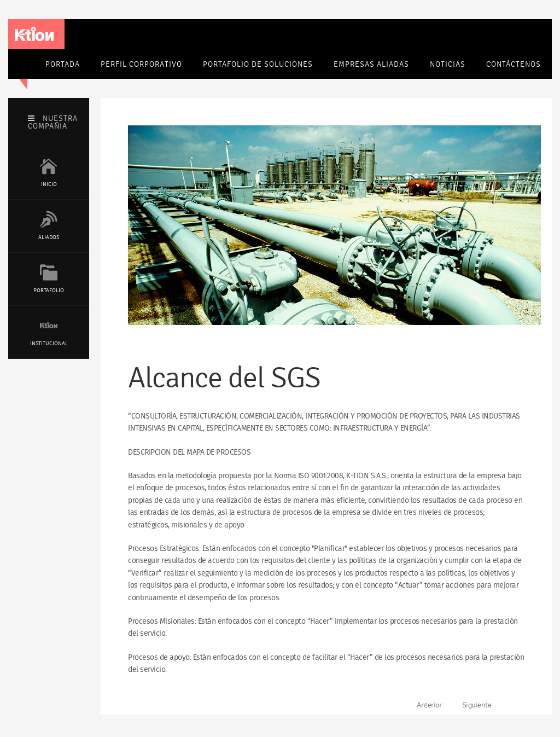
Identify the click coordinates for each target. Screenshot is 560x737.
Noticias (448, 65)
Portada (63, 65)
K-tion (34, 34)
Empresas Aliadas (371, 65)
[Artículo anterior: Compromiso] (425, 705)
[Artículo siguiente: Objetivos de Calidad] (481, 705)
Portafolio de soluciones (258, 65)
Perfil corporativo (141, 65)
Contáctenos (514, 65)
